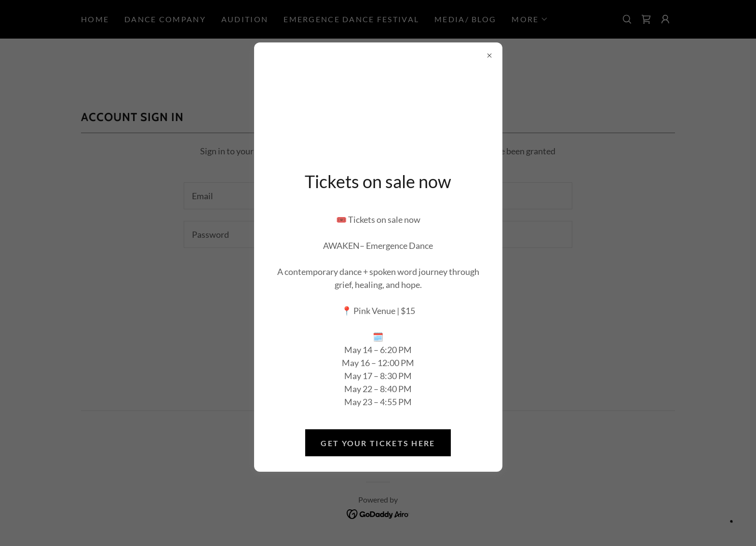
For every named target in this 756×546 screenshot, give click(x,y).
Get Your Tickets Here (378, 443)
